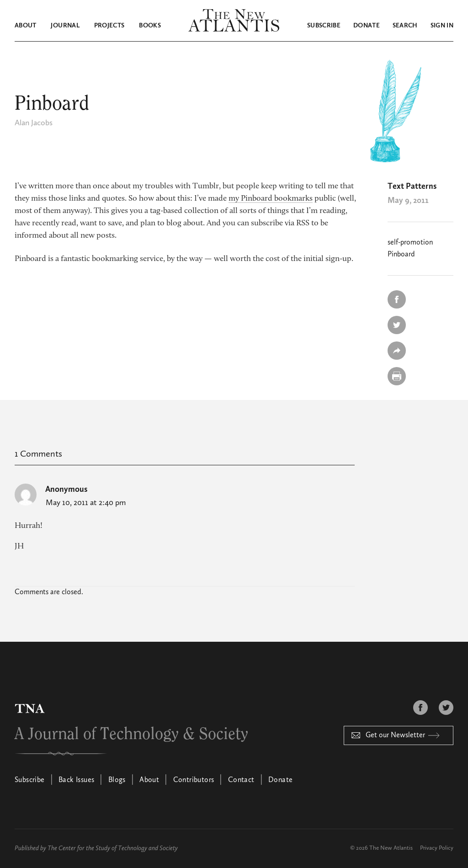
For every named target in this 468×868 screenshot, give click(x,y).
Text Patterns (412, 186)
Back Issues (76, 780)
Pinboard (401, 255)
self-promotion (410, 243)
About (26, 26)
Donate (367, 26)
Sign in (442, 26)
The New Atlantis (391, 848)
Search (405, 26)
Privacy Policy (437, 848)
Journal (65, 26)
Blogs (117, 780)
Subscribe (324, 26)
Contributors (194, 780)
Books (150, 26)
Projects (109, 26)
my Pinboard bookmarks (271, 199)
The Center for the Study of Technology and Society (113, 848)
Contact (241, 780)
